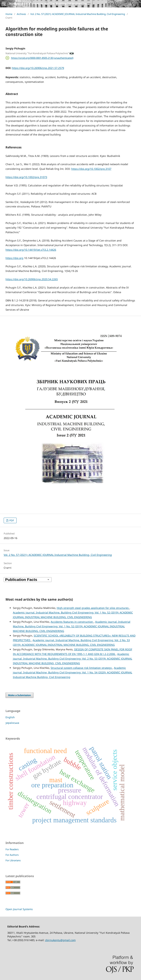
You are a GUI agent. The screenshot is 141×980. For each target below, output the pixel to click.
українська (12, 723)
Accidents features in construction (72, 622)
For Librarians (13, 860)
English (10, 717)
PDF (11, 520)
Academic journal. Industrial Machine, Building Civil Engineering (48, 4)
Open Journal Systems (19, 909)
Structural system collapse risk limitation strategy (82, 668)
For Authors (12, 855)
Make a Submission (20, 695)
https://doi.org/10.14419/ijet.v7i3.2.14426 (31, 250)
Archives (21, 14)
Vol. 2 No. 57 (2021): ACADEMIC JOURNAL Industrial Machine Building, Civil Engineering (78, 14)
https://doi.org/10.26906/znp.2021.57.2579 (38, 68)
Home (9, 14)
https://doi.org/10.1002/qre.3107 (91, 169)
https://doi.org (14, 258)
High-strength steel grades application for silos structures (93, 608)
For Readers (12, 849)
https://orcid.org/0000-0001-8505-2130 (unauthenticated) (42, 58)
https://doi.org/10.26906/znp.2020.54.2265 (32, 279)
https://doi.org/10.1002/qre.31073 (26, 177)
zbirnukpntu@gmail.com (60, 940)
